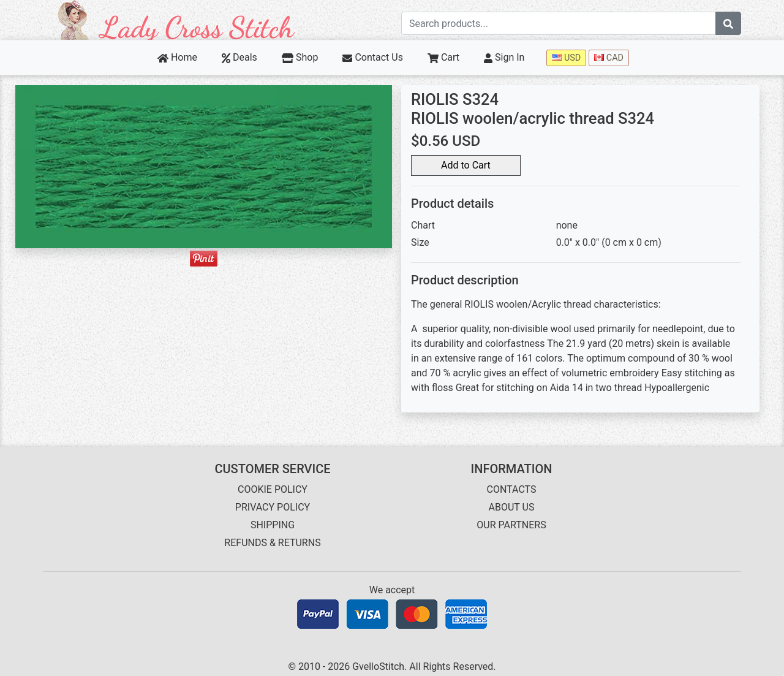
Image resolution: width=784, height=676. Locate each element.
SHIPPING (273, 525)
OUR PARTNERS (511, 525)
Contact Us (373, 57)
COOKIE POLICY (273, 489)
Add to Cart (466, 165)
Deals (239, 57)
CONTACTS (512, 489)
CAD (609, 58)
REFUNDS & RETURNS (272, 543)
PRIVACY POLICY (273, 507)
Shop (300, 57)
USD (566, 58)
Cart (443, 57)
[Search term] (559, 23)
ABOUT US (512, 507)
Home (177, 57)
